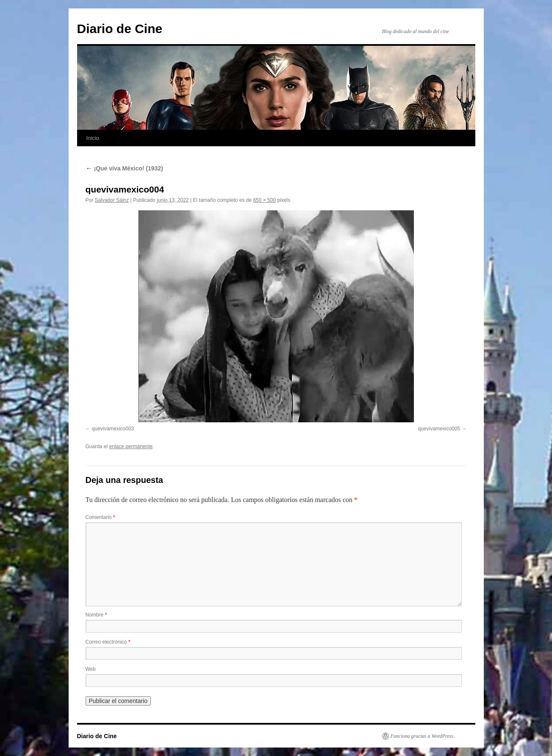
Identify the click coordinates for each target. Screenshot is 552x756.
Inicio (93, 138)
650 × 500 (264, 200)
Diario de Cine (120, 29)
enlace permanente (131, 446)
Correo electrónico (108, 642)
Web (91, 669)
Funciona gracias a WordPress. (423, 736)
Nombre (96, 615)
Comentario (100, 517)
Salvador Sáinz (112, 200)
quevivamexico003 (113, 429)
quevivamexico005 (439, 429)
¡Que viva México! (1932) (124, 168)
